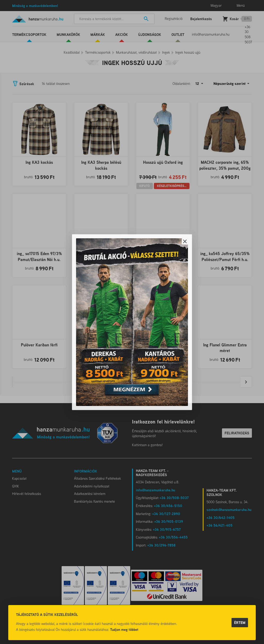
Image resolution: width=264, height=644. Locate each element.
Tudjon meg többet (124, 629)
